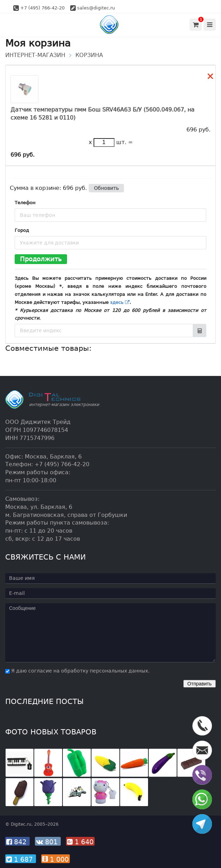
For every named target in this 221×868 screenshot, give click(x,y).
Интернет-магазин (35, 55)
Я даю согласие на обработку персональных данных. (77, 671)
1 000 (56, 859)
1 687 (21, 859)
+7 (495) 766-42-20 (42, 8)
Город (22, 230)
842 (17, 842)
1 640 (80, 842)
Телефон (25, 203)
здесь (120, 302)
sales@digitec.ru (96, 8)
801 (48, 842)
